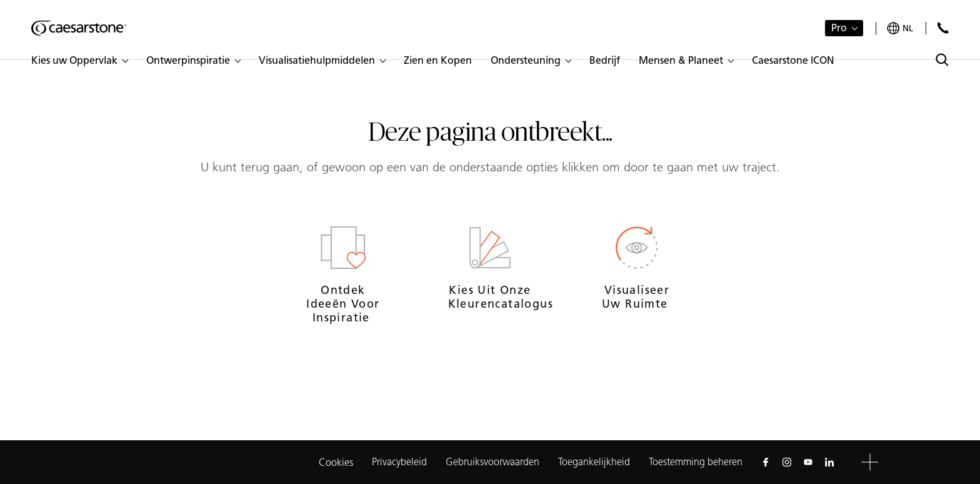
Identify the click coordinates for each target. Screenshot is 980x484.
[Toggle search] (942, 60)
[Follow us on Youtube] (808, 462)
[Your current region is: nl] (900, 28)
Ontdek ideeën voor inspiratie (343, 304)
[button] (79, 61)
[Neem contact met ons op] (943, 28)
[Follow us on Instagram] (787, 462)
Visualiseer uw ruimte (637, 297)
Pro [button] (839, 28)
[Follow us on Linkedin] (829, 462)
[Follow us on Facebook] (766, 462)
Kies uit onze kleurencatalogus (490, 297)
